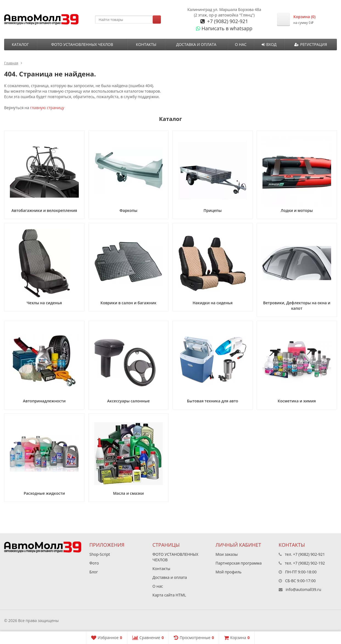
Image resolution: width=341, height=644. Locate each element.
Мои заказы (227, 554)
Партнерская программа (239, 563)
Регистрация (311, 44)
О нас (241, 44)
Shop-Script (100, 554)
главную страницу (47, 108)
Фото (94, 563)
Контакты (146, 44)
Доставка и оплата (196, 44)
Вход (269, 44)
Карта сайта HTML (169, 595)
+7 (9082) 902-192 (309, 563)
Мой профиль (228, 572)
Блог (94, 572)
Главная (11, 63)
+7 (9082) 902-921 (227, 21)
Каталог (20, 44)
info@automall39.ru (303, 589)
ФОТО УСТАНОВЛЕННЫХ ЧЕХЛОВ (82, 44)
